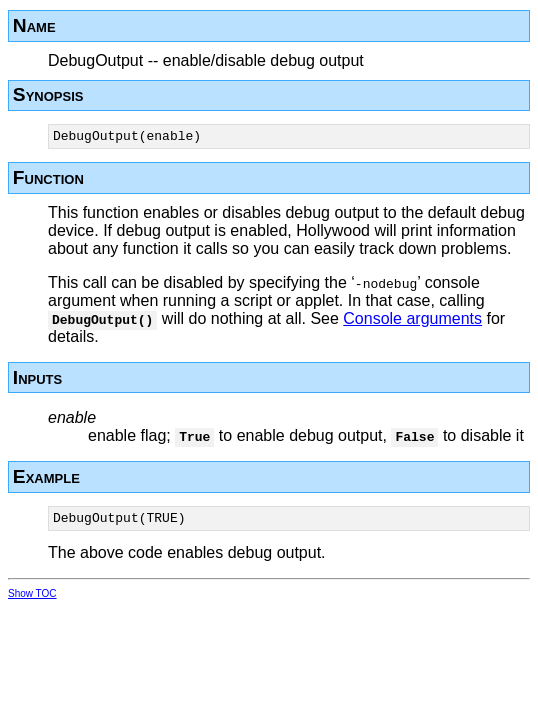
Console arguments (412, 321)
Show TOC (32, 599)
